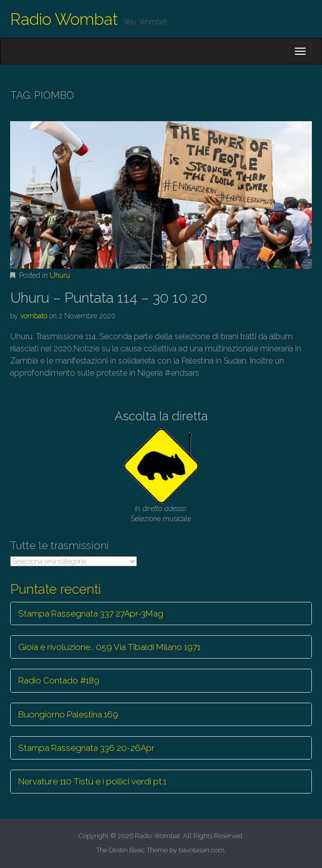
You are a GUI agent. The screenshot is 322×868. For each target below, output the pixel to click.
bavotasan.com (202, 850)
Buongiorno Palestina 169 (68, 714)
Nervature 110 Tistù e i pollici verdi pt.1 (92, 781)
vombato (34, 316)
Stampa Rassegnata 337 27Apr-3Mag (91, 613)
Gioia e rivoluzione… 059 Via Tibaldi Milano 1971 (109, 647)
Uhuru (60, 275)
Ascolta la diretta (161, 416)
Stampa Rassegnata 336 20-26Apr (86, 748)
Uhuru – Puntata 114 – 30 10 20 (109, 298)
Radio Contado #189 (59, 680)
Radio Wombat (64, 19)
